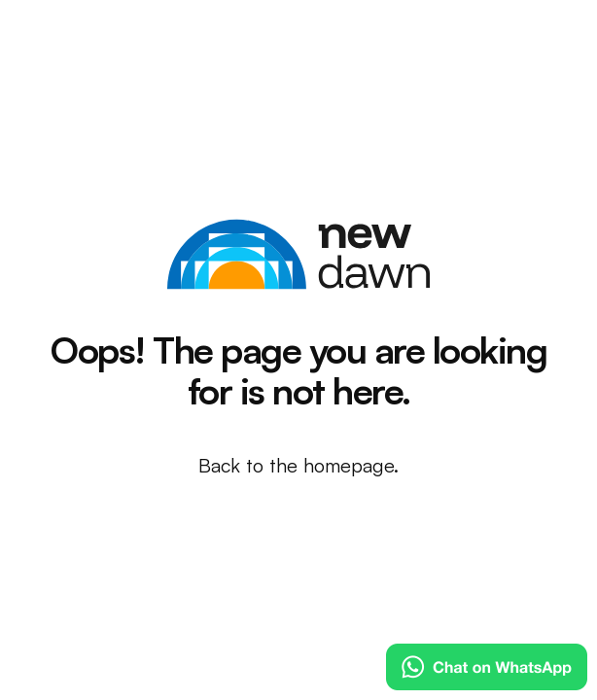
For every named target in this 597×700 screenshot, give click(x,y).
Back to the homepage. (298, 465)
